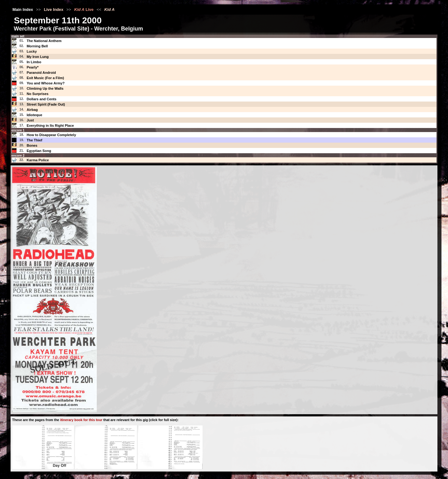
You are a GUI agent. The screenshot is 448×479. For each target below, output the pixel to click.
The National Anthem (44, 41)
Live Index (54, 9)
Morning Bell (37, 46)
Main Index (23, 9)
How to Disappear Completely (51, 135)
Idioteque (35, 115)
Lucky (32, 51)
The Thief (35, 140)
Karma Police (38, 160)
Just (30, 120)
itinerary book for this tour (81, 420)
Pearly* (33, 67)
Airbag (32, 110)
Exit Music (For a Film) (45, 78)
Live (84, 9)
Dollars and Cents (42, 99)
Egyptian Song (39, 151)
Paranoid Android (41, 73)
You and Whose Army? (46, 83)
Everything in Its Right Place (50, 126)
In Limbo (34, 62)
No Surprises (38, 94)
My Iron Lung (38, 57)
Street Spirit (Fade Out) (46, 104)
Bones (32, 145)
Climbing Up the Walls (45, 88)
